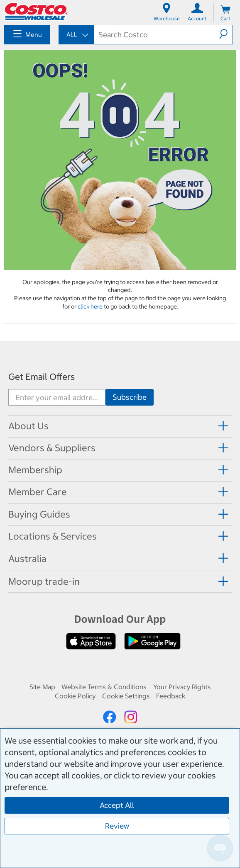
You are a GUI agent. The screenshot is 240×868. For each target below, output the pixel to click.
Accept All (117, 805)
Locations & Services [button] (53, 536)
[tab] (120, 426)
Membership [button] (35, 470)
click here (91, 306)
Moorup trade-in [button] (44, 581)
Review (117, 826)
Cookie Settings (126, 696)
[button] (226, 34)
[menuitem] (27, 35)
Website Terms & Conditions (104, 687)
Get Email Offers (42, 377)
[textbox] (157, 35)
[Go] (130, 397)
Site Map (42, 687)
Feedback (171, 696)
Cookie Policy (75, 696)
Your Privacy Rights (182, 687)
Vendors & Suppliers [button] (52, 448)
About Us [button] (28, 426)
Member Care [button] (38, 492)
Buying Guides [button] (39, 514)
